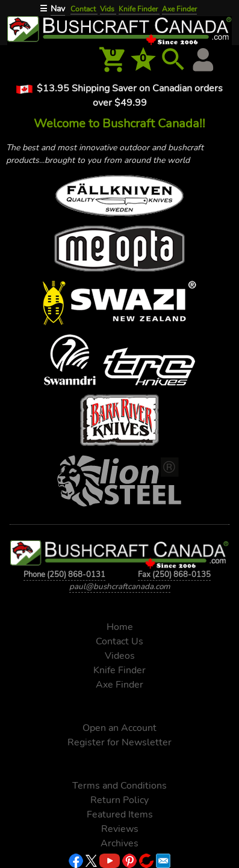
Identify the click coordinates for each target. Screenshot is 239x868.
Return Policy (119, 800)
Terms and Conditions (119, 786)
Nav (58, 9)
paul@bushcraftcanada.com (120, 586)
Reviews (120, 829)
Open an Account (119, 728)
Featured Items (120, 815)
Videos (120, 656)
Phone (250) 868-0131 (64, 574)
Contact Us (119, 641)
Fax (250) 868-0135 (174, 574)
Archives (119, 843)
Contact (84, 9)
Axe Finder (179, 9)
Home (120, 627)
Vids (108, 9)
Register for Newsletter (119, 742)
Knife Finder (139, 9)
